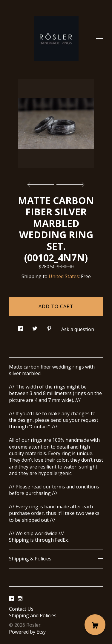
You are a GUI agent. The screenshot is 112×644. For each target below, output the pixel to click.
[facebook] (11, 599)
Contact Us (21, 609)
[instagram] (20, 599)
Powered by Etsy (27, 632)
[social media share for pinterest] (49, 327)
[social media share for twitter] (35, 327)
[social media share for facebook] (20, 327)
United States (64, 276)
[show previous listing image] (42, 183)
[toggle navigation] (99, 39)
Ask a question (78, 329)
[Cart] (95, 625)
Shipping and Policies (33, 615)
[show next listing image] (70, 183)
